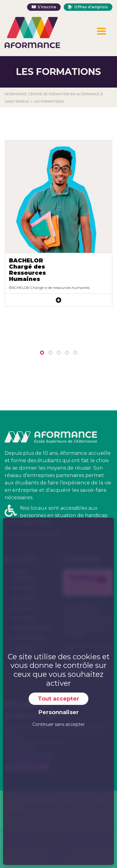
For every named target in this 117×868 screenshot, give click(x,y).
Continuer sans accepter (58, 724)
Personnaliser (59, 712)
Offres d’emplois (91, 7)
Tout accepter (58, 699)
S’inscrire (47, 7)
